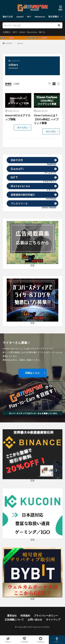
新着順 (8, 84)
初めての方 (8, 17)
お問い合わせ (35, 619)
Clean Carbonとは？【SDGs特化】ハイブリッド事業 (46, 119)
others (20, 43)
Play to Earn (32, 32)
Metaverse (40, 17)
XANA (22, 32)
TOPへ (57, 640)
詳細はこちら (32, 373)
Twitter (8, 640)
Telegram (41, 640)
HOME (9, 43)
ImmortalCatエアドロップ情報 (18, 117)
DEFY (15, 32)
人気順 (16, 84)
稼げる (42, 32)
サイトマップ (53, 619)
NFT (29, 17)
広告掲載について (14, 619)
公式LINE (25, 640)
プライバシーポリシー (46, 616)
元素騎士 (7, 32)
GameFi (20, 17)
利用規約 (25, 616)
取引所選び (54, 17)
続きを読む (23, 127)
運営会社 (12, 616)
